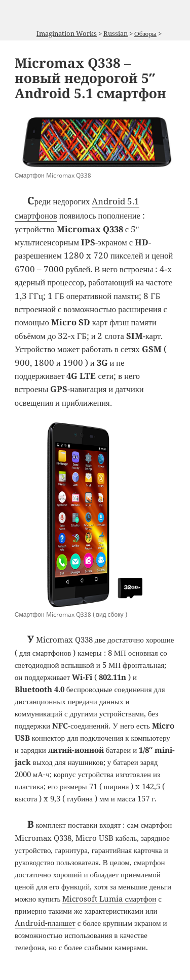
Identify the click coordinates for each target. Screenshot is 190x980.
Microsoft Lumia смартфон (109, 899)
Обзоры (145, 33)
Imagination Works (67, 33)
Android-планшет (45, 923)
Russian (116, 33)
